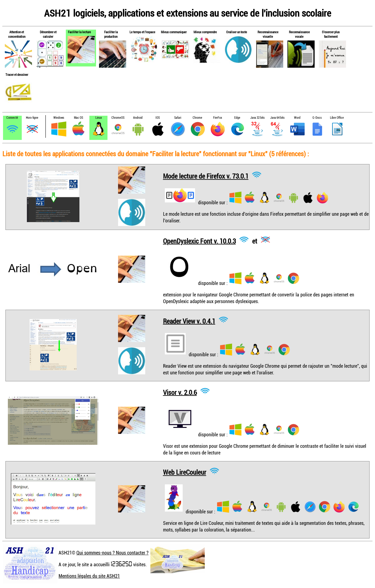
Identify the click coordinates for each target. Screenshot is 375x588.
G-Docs (317, 118)
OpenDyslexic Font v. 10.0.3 (199, 241)
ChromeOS (118, 118)
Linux (99, 118)
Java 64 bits (277, 118)
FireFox (218, 118)
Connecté (12, 118)
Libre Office (337, 118)
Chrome (197, 118)
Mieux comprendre (205, 32)
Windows (59, 118)
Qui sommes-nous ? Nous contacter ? (112, 553)
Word (297, 118)
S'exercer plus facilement (331, 34)
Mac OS (79, 118)
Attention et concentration (17, 34)
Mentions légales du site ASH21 (89, 576)
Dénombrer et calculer (48, 34)
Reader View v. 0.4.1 (189, 321)
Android (138, 118)
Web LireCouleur (185, 472)
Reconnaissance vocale (299, 34)
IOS (158, 118)
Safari (178, 118)
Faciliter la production (111, 34)
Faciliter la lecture (79, 32)
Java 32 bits (257, 118)
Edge (237, 118)
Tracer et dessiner (17, 74)
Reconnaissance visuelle (268, 34)
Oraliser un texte (237, 32)
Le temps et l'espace (142, 32)
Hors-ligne (32, 118)
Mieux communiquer (174, 32)
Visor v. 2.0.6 (180, 392)
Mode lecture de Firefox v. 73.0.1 (206, 176)
